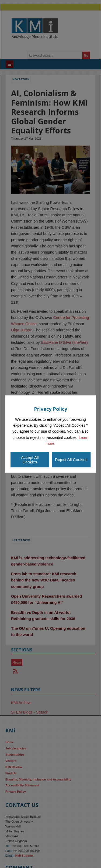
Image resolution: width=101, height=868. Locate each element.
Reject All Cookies (71, 460)
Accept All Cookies (30, 460)
